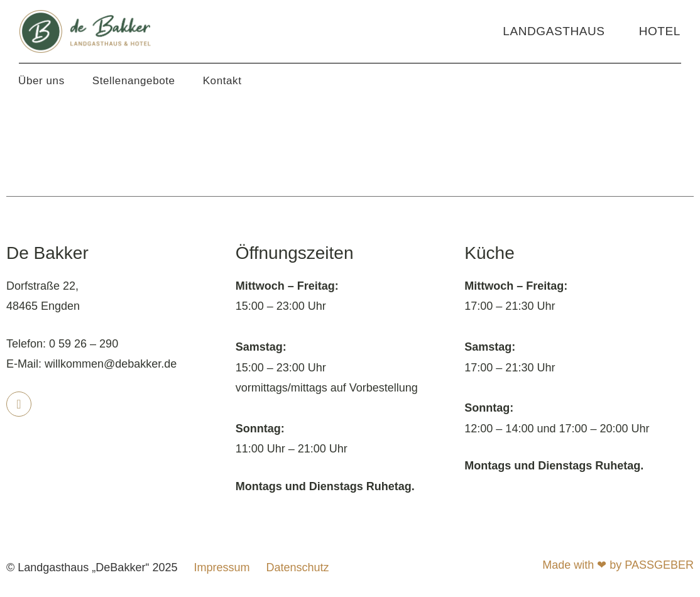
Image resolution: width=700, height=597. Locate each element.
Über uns (41, 81)
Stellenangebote (134, 81)
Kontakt (222, 81)
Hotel (660, 31)
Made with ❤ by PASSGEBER (618, 565)
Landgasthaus (554, 31)
